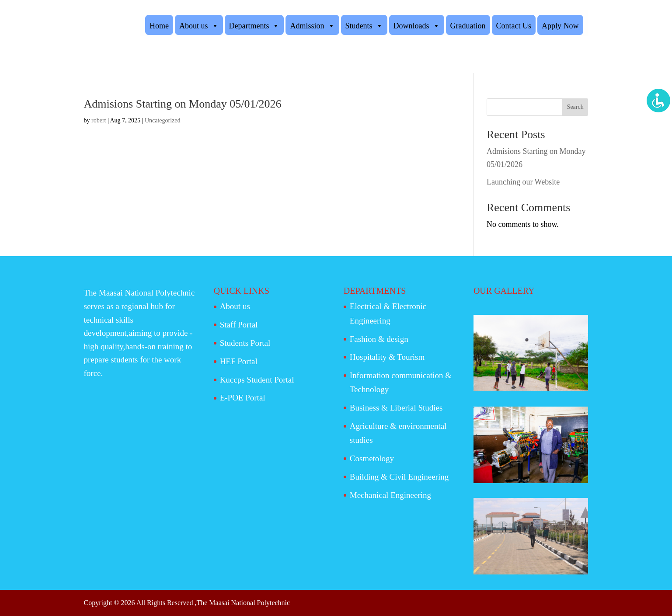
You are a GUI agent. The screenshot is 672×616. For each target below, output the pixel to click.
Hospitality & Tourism (387, 357)
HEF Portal (239, 361)
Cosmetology (372, 458)
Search (575, 107)
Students (364, 25)
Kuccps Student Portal (257, 380)
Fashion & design (379, 339)
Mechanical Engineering (390, 495)
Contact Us (514, 26)
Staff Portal (239, 325)
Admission (312, 25)
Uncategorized (163, 120)
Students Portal (245, 343)
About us (199, 25)
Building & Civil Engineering (399, 477)
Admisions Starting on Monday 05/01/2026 (183, 104)
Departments (254, 25)
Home (159, 26)
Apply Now (560, 26)
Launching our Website (523, 182)
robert (99, 120)
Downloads (417, 25)
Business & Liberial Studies (396, 408)
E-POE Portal (243, 398)
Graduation (468, 26)
